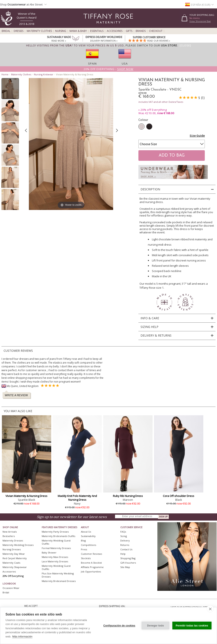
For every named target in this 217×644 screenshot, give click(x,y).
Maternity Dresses (13, 540)
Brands (141, 31)
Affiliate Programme (92, 567)
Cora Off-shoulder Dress (179, 496)
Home (5, 74)
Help (123, 554)
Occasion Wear (11, 588)
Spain (92, 64)
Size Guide (197, 135)
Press (84, 549)
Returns (125, 545)
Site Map (125, 567)
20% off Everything (154, 110)
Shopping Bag (128, 558)
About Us (86, 532)
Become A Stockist (91, 563)
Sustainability (88, 536)
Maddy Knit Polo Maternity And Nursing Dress (77, 498)
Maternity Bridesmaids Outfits (58, 536)
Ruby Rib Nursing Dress (128, 496)
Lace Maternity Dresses (55, 561)
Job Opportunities (91, 572)
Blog (83, 540)
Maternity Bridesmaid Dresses (59, 581)
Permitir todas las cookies (192, 626)
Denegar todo (155, 626)
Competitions (88, 545)
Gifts (129, 31)
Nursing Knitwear (44, 74)
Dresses (19, 31)
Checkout (156, 31)
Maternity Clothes (39, 31)
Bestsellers (9, 536)
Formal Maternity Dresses (56, 548)
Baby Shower (49, 553)
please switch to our (151, 45)
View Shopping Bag (200, 21)
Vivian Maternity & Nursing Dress (26, 496)
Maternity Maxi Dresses (55, 557)
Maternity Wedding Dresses (18, 545)
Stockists (86, 558)
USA (125, 64)
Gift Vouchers (128, 563)
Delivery (125, 540)
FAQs (123, 532)
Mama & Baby (78, 31)
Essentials (97, 31)
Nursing (61, 31)
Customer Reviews (91, 554)
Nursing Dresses (12, 549)
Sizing (124, 536)
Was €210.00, (156, 113)
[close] (210, 609)
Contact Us (126, 549)
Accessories (115, 31)
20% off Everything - (108, 69)
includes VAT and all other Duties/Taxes (161, 102)
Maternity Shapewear (15, 567)
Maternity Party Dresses (55, 532)
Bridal (6, 31)
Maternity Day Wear (14, 554)
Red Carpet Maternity (15, 558)
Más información (22, 637)
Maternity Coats (11, 563)
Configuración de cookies (119, 626)
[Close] (185, 45)
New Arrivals (10, 532)
